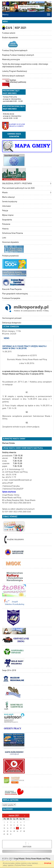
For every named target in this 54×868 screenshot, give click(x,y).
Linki (4, 238)
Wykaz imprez (8, 215)
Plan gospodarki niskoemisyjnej (15, 294)
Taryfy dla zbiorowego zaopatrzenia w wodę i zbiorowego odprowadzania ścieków (25, 65)
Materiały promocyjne (11, 59)
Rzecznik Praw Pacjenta (12, 289)
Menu (5, 14)
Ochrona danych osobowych (13, 76)
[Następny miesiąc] (25, 816)
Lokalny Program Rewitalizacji (15, 71)
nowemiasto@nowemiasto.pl (20, 480)
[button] (51, 184)
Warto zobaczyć (8, 197)
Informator (7, 206)
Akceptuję (48, 863)
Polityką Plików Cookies (23, 865)
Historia (5, 229)
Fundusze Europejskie (11, 298)
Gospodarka (7, 220)
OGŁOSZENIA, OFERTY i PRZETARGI (17, 183)
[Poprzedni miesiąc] (3, 816)
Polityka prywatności (11, 256)
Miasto (5, 192)
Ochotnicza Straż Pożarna (13, 233)
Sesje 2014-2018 (9, 670)
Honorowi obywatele (10, 242)
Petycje (5, 211)
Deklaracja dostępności (12, 323)
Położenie (6, 224)
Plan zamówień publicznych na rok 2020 (18, 188)
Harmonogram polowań (12, 318)
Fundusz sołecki (9, 33)
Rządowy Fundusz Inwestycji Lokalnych (18, 55)
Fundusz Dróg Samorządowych (15, 50)
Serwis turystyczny (10, 202)
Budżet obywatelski (10, 38)
